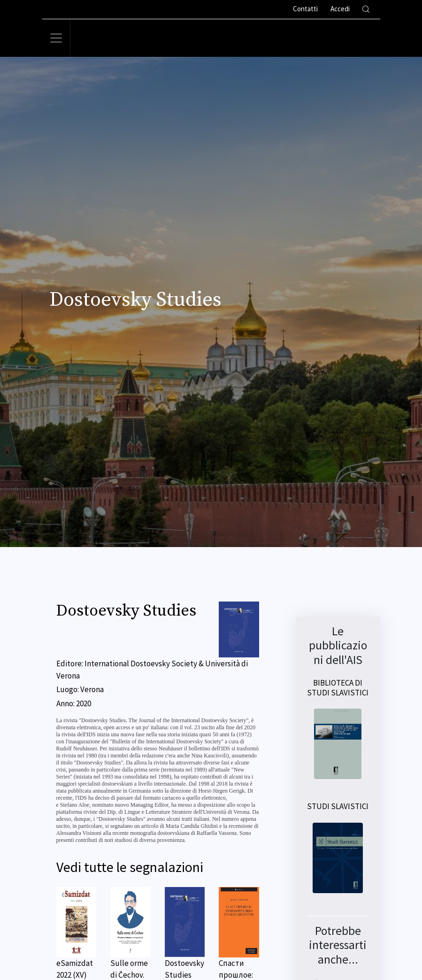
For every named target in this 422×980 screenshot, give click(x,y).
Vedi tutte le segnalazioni (130, 867)
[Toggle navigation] (56, 38)
